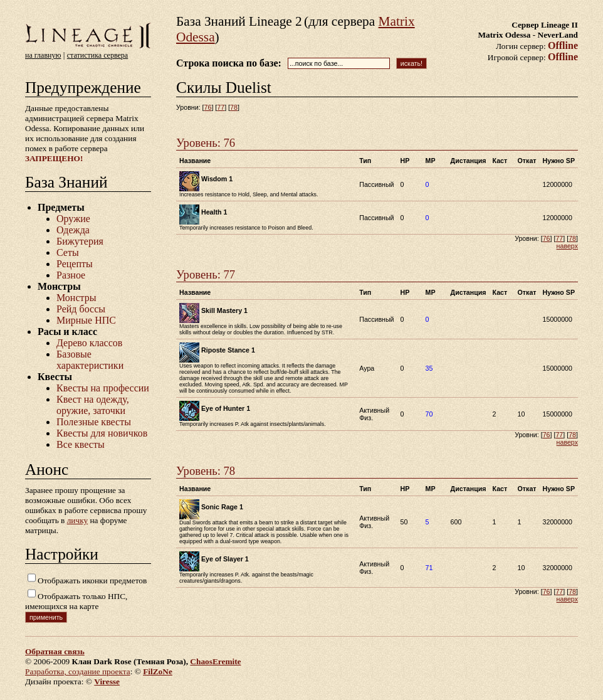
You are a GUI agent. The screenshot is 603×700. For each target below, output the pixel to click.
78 (234, 107)
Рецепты (75, 264)
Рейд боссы (81, 309)
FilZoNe (158, 671)
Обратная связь (55, 651)
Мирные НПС (86, 320)
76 (208, 107)
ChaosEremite (215, 661)
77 (221, 107)
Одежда (73, 230)
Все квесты (81, 444)
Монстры (76, 298)
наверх (567, 246)
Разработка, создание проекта (78, 671)
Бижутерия (80, 241)
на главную (43, 55)
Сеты (68, 252)
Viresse (107, 681)
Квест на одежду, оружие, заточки (93, 405)
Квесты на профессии (103, 388)
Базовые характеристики (90, 360)
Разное (71, 275)
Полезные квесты (94, 422)
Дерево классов (89, 343)
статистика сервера (97, 55)
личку (77, 520)
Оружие (73, 219)
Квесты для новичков (102, 433)
